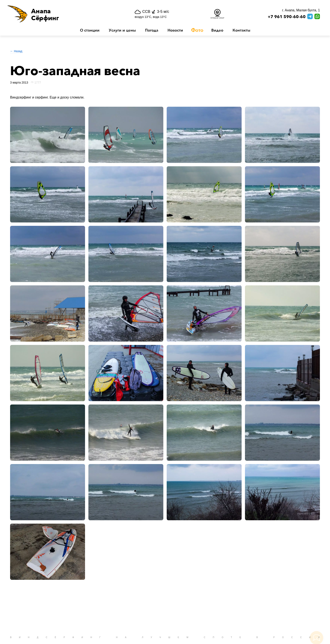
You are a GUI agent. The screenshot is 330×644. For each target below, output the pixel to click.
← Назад (16, 51)
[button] (60, 14)
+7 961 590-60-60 (287, 17)
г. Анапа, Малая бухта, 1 (301, 10)
